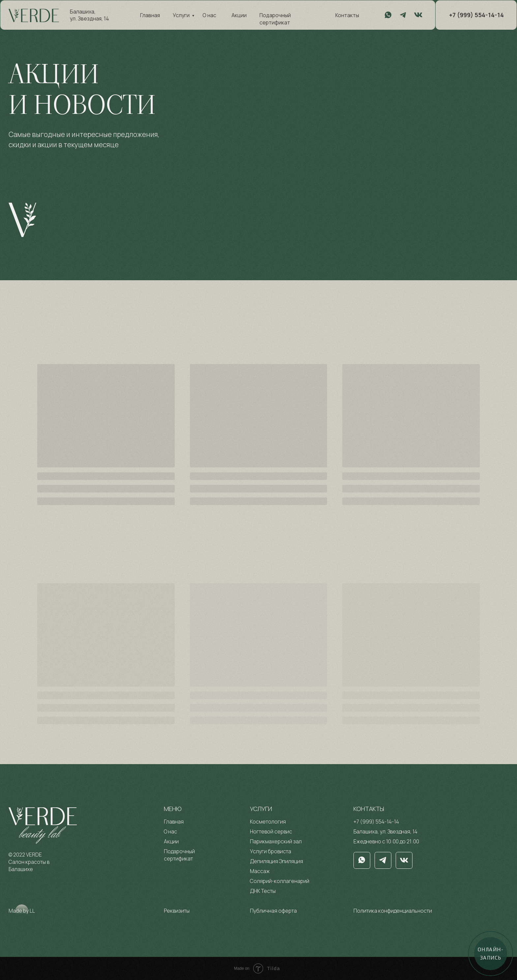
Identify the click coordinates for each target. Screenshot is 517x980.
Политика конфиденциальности (393, 911)
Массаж (260, 871)
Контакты (347, 15)
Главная (150, 15)
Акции (239, 15)
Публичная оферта (273, 911)
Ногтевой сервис (271, 831)
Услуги (181, 15)
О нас (209, 15)
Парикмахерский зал (276, 841)
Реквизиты (177, 911)
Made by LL (22, 911)
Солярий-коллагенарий (280, 881)
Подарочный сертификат (275, 19)
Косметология (268, 822)
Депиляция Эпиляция (276, 861)
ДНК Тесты (263, 891)
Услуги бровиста (271, 851)
